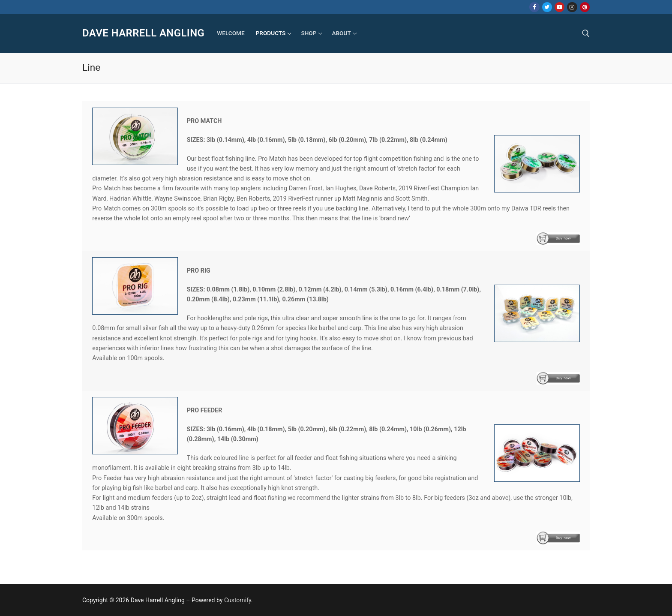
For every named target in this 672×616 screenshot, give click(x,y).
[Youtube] (559, 7)
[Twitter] (547, 7)
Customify (238, 600)
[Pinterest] (585, 7)
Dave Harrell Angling (143, 33)
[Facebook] (534, 7)
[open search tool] (586, 33)
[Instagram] (572, 7)
